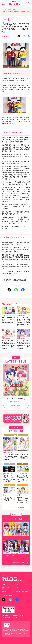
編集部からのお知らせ (22, 591)
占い (17, 588)
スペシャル (9, 10)
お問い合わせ (5, 615)
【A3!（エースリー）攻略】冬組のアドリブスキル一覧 (9, 499)
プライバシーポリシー (17, 615)
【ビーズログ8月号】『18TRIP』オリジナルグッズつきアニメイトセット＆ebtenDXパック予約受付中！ (9, 320)
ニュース (4, 584)
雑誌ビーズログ (6, 588)
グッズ (18, 584)
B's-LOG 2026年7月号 (16, 399)
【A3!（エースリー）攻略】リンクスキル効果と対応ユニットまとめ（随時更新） (9, 478)
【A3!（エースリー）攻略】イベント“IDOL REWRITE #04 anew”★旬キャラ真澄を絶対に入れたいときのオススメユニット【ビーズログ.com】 (23, 344)
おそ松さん (15, 10)
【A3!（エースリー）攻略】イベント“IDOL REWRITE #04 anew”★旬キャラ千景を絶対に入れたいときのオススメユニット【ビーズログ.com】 (23, 322)
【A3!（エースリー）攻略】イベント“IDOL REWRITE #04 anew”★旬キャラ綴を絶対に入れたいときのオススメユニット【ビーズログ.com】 (8, 344)
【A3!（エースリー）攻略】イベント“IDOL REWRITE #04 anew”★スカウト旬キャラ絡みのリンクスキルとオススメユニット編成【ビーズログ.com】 (16, 457)
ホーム (3, 10)
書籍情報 (4, 591)
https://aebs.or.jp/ (15, 635)
